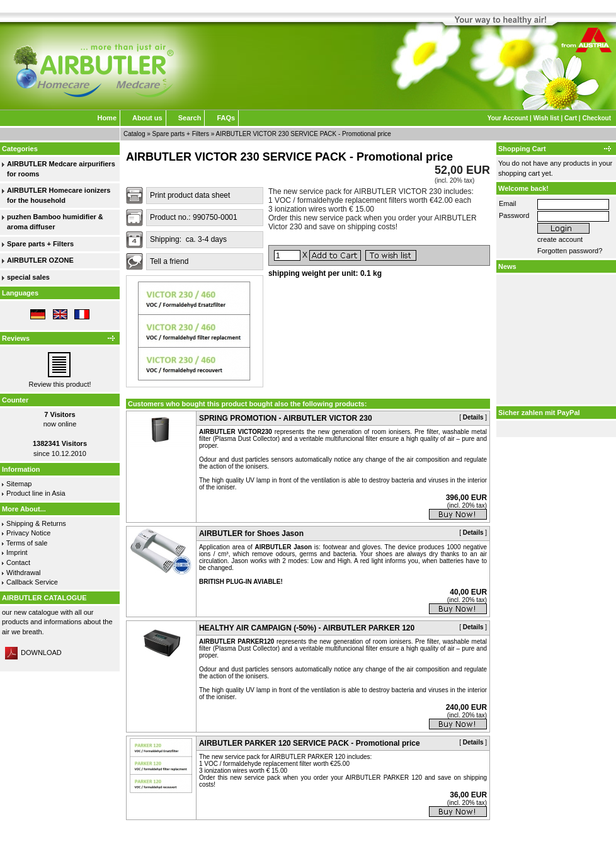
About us (147, 118)
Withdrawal (23, 573)
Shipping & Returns (36, 523)
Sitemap (19, 484)
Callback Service (32, 582)
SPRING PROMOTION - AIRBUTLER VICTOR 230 (286, 418)
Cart (571, 118)
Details (473, 417)
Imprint (17, 552)
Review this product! (60, 384)
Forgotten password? (570, 251)
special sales (28, 277)
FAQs (226, 118)
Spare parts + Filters (181, 134)
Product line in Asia (36, 493)
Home (107, 118)
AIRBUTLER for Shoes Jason (251, 533)
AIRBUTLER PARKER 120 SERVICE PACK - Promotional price (310, 743)
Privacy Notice (28, 533)
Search (190, 118)
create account (560, 239)
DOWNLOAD (33, 653)
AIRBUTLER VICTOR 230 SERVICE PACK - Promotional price (303, 134)
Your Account (508, 118)
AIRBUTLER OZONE (40, 260)
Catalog (134, 134)
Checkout (596, 118)
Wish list (546, 118)
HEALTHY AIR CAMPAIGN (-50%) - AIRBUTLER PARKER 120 (307, 628)
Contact (18, 562)
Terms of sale (27, 543)
